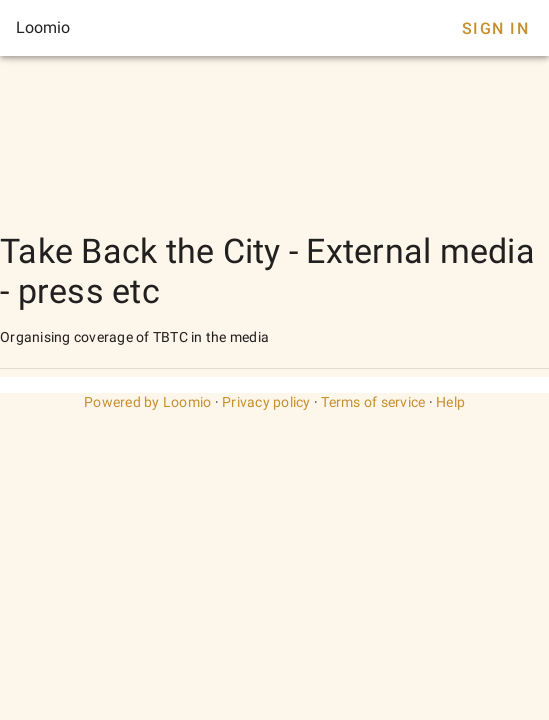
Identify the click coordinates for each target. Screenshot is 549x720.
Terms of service (373, 402)
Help (450, 402)
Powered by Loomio (147, 402)
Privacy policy (266, 402)
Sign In (495, 28)
